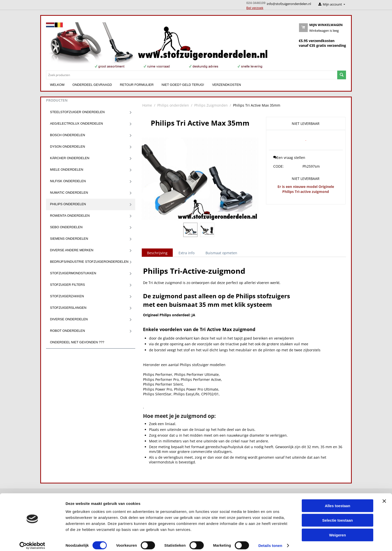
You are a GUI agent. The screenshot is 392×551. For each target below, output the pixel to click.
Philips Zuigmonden (211, 105)
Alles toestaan (337, 501)
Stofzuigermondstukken (73, 273)
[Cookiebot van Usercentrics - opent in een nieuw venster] (32, 541)
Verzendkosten (226, 85)
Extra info (186, 253)
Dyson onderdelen (67, 147)
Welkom (57, 85)
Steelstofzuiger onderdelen (77, 112)
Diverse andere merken (72, 250)
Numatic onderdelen (69, 193)
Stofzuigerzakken (67, 296)
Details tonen (270, 541)
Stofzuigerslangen (68, 308)
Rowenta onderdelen (70, 216)
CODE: (278, 166)
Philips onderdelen (68, 204)
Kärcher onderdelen (70, 158)
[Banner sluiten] (384, 496)
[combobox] (192, 75)
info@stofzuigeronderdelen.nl (289, 4)
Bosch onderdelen (67, 135)
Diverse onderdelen (69, 319)
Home (147, 105)
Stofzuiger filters (67, 285)
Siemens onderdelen (69, 239)
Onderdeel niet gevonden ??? (77, 342)
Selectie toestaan (338, 516)
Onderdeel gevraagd (92, 85)
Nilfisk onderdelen (68, 181)
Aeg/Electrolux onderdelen (76, 123)
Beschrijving (157, 253)
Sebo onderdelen (66, 227)
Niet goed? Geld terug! (183, 85)
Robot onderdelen (67, 331)
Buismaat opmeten (221, 253)
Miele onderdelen (67, 170)
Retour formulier (137, 85)
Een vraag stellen (289, 158)
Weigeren (337, 530)
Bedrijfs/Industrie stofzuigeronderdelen (89, 262)
